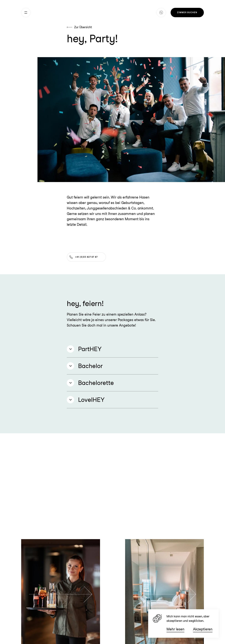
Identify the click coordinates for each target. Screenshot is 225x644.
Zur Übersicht (79, 27)
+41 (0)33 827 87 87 (83, 257)
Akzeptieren (203, 629)
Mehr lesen (175, 629)
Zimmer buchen (187, 12)
